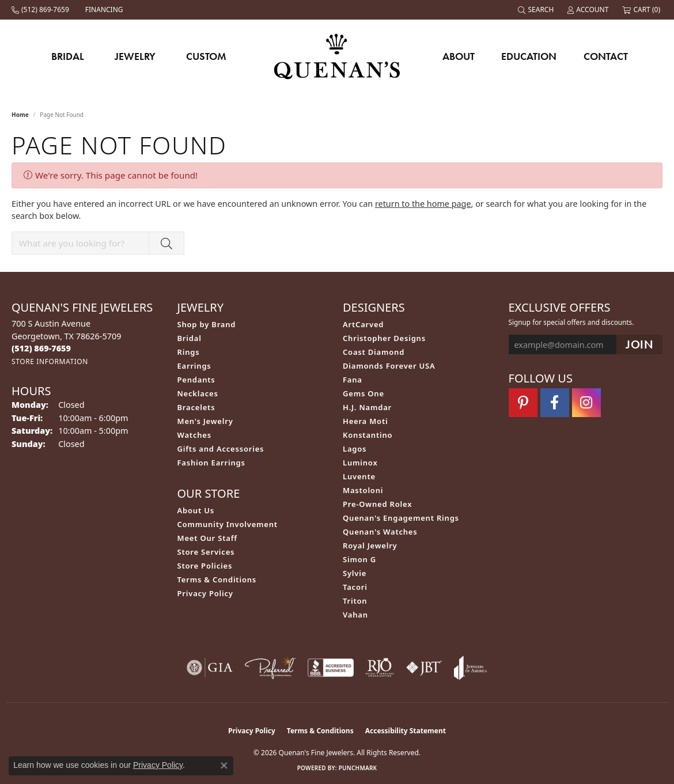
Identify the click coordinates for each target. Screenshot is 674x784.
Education (529, 56)
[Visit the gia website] (210, 668)
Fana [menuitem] (353, 380)
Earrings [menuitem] (194, 366)
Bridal (68, 56)
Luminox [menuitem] (360, 463)
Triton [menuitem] (355, 601)
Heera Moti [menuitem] (365, 421)
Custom (206, 56)
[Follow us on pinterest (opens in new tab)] (523, 403)
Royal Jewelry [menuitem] (370, 546)
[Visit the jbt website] (424, 668)
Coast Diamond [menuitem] (374, 352)
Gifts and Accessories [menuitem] (221, 449)
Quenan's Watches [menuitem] (380, 532)
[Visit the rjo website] (380, 668)
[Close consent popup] (224, 766)
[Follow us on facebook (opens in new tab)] (555, 403)
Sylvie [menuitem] (355, 573)
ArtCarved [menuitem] (363, 324)
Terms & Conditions (217, 580)
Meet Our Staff (207, 538)
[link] (41, 10)
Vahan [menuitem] (355, 615)
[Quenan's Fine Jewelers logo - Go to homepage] (337, 56)
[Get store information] (50, 361)
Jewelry (135, 56)
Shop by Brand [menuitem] (207, 324)
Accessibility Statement (406, 731)
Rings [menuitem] (189, 352)
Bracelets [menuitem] (196, 407)
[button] (537, 10)
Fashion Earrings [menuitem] (211, 463)
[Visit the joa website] (471, 668)
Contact (606, 56)
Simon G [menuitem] (359, 559)
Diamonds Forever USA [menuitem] (389, 366)
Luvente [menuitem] (359, 476)
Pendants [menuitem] (196, 380)
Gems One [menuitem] (363, 393)
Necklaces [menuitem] (198, 393)
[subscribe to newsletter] (639, 345)
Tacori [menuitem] (355, 587)
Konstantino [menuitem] (368, 435)
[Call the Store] (41, 348)
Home (20, 115)
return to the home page (423, 204)
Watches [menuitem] (194, 435)
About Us (196, 510)
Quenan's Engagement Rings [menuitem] (401, 518)
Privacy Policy (205, 593)
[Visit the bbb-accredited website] (331, 668)
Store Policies (205, 566)
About (459, 56)
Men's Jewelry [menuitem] (205, 421)
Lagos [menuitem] (355, 449)
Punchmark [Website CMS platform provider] (358, 768)
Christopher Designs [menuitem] (384, 338)
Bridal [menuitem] (190, 338)
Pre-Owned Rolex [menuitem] (377, 504)
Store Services (206, 552)
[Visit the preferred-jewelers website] (270, 668)
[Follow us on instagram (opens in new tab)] (586, 403)
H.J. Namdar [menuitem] (367, 407)
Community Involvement (228, 524)
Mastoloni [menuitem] (363, 490)
